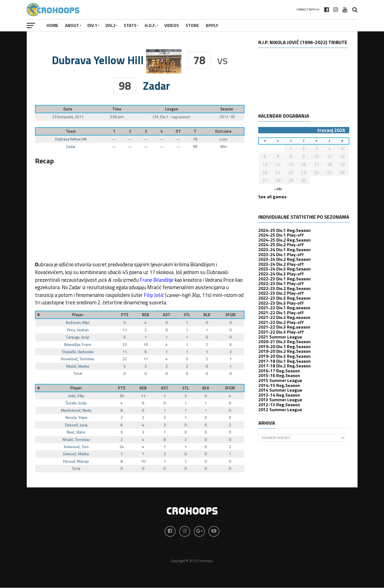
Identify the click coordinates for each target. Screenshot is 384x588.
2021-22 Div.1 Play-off (281, 313)
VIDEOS (172, 25)
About (72, 25)
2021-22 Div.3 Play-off (281, 332)
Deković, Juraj (76, 425)
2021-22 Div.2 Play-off (281, 322)
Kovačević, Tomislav (78, 359)
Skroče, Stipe (76, 418)
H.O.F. (150, 25)
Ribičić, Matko (78, 366)
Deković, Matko (76, 454)
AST (167, 315)
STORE (192, 25)
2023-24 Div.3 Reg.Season (284, 269)
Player (78, 315)
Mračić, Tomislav (76, 440)
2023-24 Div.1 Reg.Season (284, 250)
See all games (272, 197)
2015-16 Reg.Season (279, 375)
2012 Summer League (280, 410)
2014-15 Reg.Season (279, 385)
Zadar (71, 147)
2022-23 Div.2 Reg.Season (284, 288)
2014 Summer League (280, 390)
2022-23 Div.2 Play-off (281, 293)
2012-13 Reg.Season (279, 405)
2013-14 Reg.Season (279, 395)
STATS (130, 25)
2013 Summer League (280, 400)
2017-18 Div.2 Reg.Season (284, 366)
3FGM (230, 315)
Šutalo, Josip (76, 403)
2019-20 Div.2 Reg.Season (284, 351)
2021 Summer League (280, 337)
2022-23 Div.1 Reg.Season (284, 279)
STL (187, 315)
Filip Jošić (154, 295)
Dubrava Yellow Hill (71, 139)
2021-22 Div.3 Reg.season (284, 327)
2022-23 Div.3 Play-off (281, 303)
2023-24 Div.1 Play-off (281, 254)
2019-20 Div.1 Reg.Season (284, 346)
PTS (125, 315)
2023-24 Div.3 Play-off (281, 274)
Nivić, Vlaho (76, 432)
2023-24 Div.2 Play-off (281, 264)
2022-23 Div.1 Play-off (281, 283)
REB (146, 315)
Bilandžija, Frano (78, 345)
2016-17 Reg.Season (279, 371)
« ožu (278, 189)
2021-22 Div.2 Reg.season (284, 317)
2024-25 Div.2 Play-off (281, 245)
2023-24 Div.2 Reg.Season (284, 259)
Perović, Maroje (76, 461)
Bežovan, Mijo (78, 323)
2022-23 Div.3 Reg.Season (284, 298)
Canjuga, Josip (78, 337)
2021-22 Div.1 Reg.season (284, 308)
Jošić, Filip (76, 396)
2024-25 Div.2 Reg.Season (284, 240)
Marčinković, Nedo (76, 410)
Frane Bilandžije (157, 280)
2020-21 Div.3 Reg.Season (284, 342)
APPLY (212, 25)
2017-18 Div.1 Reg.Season (284, 361)
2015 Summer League (280, 380)
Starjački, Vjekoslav (78, 352)
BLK (207, 315)
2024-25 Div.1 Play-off (281, 235)
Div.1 (92, 25)
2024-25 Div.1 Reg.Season (284, 230)
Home (53, 25)
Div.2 (111, 25)
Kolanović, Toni (76, 447)
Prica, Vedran (78, 330)
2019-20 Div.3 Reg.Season (284, 356)
